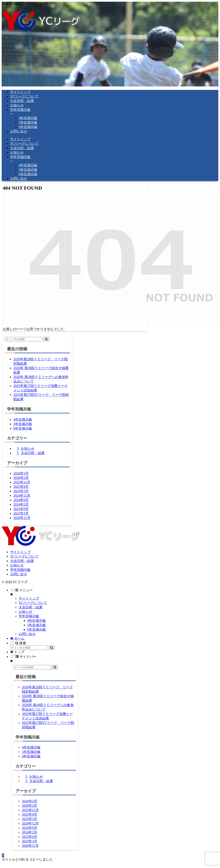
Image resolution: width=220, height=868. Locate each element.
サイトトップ (20, 552)
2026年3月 (21, 473)
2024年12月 (22, 496)
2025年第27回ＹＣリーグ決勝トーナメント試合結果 (41, 388)
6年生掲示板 (23, 428)
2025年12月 (22, 482)
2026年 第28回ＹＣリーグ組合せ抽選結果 (41, 370)
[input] (24, 339)
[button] (46, 339)
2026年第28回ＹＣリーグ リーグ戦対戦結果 (41, 361)
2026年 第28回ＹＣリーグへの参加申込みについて (41, 379)
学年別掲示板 (20, 570)
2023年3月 (21, 513)
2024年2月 (21, 504)
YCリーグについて (24, 556)
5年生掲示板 (23, 424)
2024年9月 (21, 500)
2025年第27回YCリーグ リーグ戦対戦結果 (41, 397)
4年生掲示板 (23, 419)
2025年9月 (21, 487)
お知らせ (28, 449)
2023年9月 (21, 509)
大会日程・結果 (33, 453)
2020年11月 (22, 518)
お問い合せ (19, 574)
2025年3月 (21, 491)
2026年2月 (21, 478)
